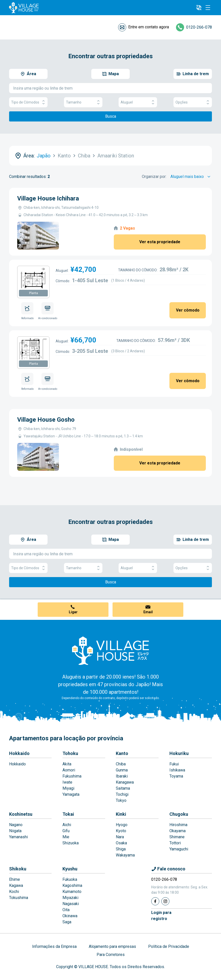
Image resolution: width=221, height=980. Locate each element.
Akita (67, 764)
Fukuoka (70, 879)
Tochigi (122, 794)
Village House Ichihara (48, 198)
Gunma (122, 770)
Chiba (121, 764)
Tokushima (19, 898)
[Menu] (208, 8)
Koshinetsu (21, 814)
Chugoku (179, 814)
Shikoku (18, 869)
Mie (66, 837)
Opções (193, 102)
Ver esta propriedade (160, 242)
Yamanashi (18, 837)
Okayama (178, 831)
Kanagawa (125, 782)
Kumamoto (72, 892)
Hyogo (122, 825)
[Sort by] (191, 177)
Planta (34, 293)
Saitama (123, 788)
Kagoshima (72, 885)
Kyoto (121, 831)
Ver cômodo (188, 310)
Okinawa (70, 916)
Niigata (15, 831)
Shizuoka (71, 843)
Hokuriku (179, 753)
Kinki (121, 814)
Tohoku (70, 753)
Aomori (69, 770)
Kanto (122, 753)
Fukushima (72, 776)
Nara (120, 837)
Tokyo (121, 800)
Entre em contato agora (149, 27)
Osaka (121, 843)
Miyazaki (70, 898)
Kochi (14, 892)
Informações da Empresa (54, 946)
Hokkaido (19, 753)
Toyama (176, 776)
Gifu (66, 831)
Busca (111, 116)
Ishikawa (177, 770)
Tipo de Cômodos (28, 102)
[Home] (111, 650)
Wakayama (125, 855)
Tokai (68, 814)
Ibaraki (122, 776)
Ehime (15, 879)
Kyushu (70, 869)
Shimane (177, 837)
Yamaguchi (179, 849)
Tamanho (83, 102)
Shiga (121, 849)
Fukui (174, 764)
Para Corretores (111, 955)
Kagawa (16, 885)
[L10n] (199, 8)
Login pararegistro (161, 916)
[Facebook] (155, 901)
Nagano (16, 825)
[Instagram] (165, 901)
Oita (66, 910)
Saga (67, 922)
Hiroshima (178, 825)
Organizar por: (154, 177)
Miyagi (68, 788)
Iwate (67, 782)
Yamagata (71, 794)
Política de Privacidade (169, 946)
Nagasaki (71, 904)
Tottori (175, 843)
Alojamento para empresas (112, 946)
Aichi (67, 825)
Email (148, 612)
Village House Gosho (46, 420)
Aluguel (138, 102)
